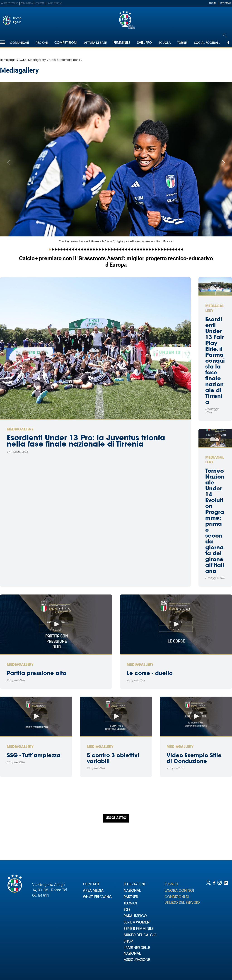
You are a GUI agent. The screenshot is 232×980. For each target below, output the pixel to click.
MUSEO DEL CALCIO (140, 935)
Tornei (182, 43)
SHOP (128, 942)
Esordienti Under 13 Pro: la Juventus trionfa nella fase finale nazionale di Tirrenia (86, 442)
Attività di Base (95, 43)
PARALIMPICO (135, 916)
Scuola (165, 43)
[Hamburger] (3, 42)
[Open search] (225, 35)
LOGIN (212, 3)
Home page (8, 60)
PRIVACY (171, 885)
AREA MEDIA (93, 891)
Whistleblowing (10, 3)
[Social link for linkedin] (226, 926)
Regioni (42, 43)
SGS (22, 60)
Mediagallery (37, 60)
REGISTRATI (226, 3)
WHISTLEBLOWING (97, 897)
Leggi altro (116, 818)
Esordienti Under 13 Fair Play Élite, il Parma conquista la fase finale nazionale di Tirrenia (215, 361)
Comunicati (19, 43)
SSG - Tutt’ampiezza (34, 756)
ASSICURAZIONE (137, 960)
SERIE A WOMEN (137, 923)
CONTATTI (91, 885)
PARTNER (131, 897)
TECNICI (130, 904)
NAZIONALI (133, 891)
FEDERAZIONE (135, 885)
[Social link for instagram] (220, 926)
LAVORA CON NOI (179, 891)
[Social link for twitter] (208, 926)
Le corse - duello (150, 674)
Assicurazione (55, 3)
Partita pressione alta (37, 674)
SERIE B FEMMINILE (139, 929)
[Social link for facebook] (214, 926)
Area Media (27, 3)
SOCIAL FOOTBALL (207, 43)
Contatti (40, 3)
